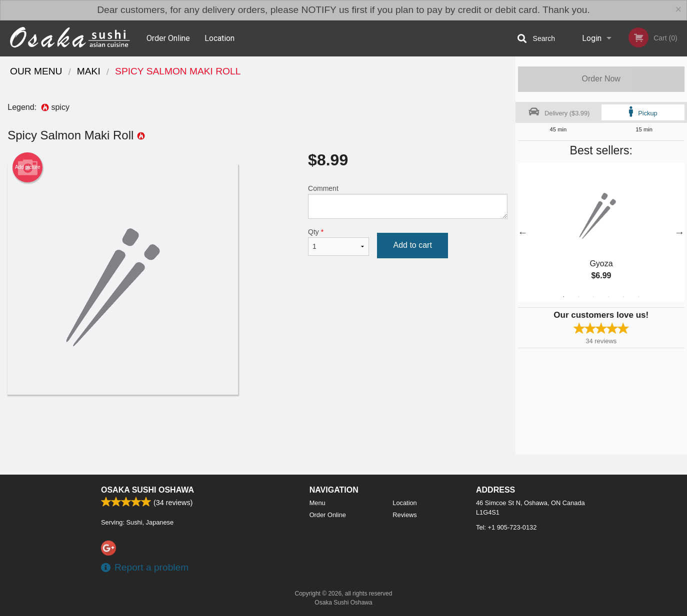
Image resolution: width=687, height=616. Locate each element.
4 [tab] (608, 297)
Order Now (601, 79)
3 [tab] (593, 297)
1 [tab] (563, 297)
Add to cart (412, 245)
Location (219, 38)
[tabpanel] (601, 232)
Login (592, 38)
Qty (338, 242)
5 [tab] (623, 297)
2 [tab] (578, 297)
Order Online (168, 38)
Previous (523, 232)
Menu (317, 503)
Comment (408, 202)
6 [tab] (638, 297)
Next (679, 232)
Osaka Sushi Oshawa (147, 490)
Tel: (506, 527)
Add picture (28, 167)
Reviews (404, 515)
